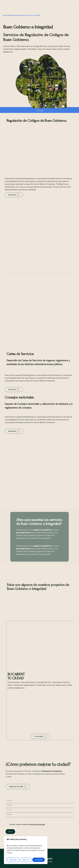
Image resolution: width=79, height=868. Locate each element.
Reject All (26, 860)
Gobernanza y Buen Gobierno (15, 15)
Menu (39, 110)
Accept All (39, 860)
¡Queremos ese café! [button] (16, 787)
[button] (72, 3)
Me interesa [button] (12, 195)
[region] (26, 850)
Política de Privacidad (37, 824)
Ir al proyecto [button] (39, 736)
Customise (13, 860)
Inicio (5, 15)
